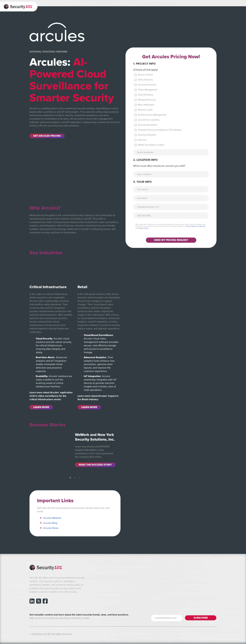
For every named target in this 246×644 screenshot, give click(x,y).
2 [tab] (75, 478)
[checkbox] (171, 110)
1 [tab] (70, 478)
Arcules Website (52, 518)
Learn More (41, 407)
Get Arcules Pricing (47, 136)
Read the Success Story (95, 465)
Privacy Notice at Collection (196, 226)
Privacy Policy (144, 228)
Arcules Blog (50, 523)
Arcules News (51, 528)
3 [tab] (80, 478)
